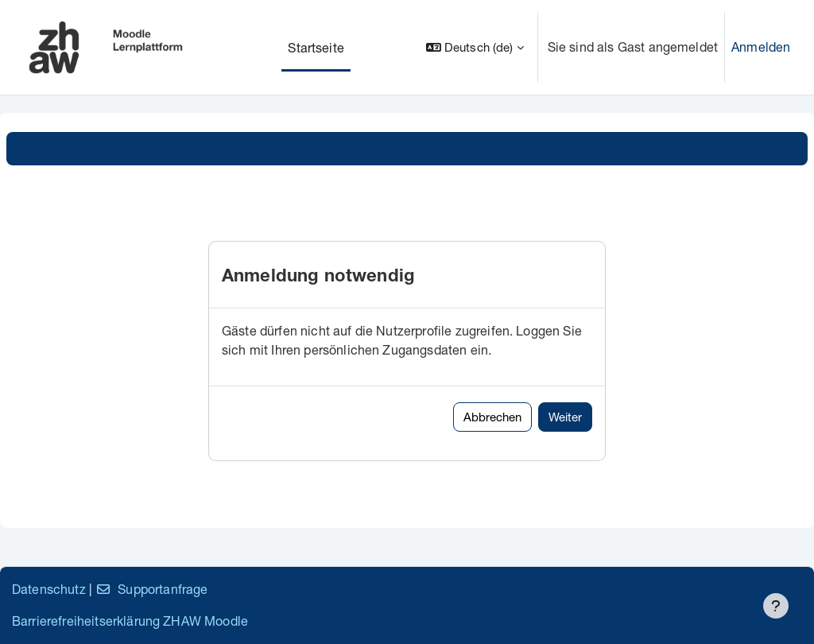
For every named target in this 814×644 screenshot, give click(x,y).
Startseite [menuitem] (316, 47)
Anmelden (761, 47)
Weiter (565, 417)
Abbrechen (492, 417)
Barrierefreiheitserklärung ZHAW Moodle (130, 621)
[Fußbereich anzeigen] (776, 606)
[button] (475, 47)
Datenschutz (49, 589)
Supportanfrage (151, 589)
